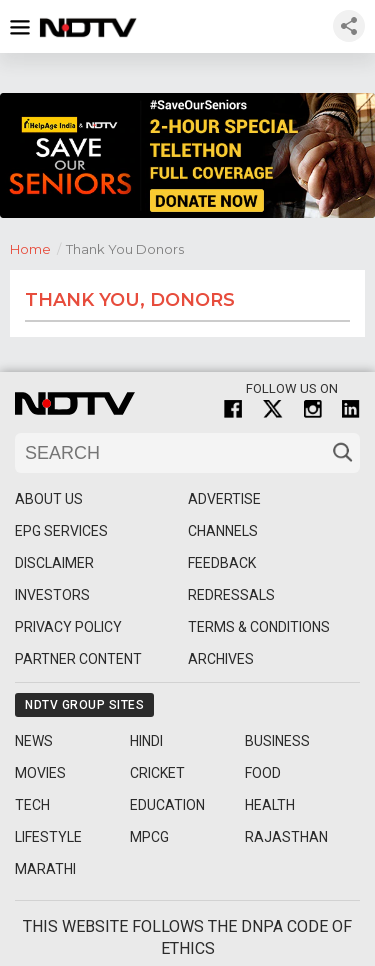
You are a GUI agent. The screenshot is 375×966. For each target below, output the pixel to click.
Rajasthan (286, 837)
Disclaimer (54, 563)
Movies (40, 773)
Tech (32, 805)
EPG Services (61, 531)
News (34, 741)
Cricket (157, 773)
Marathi (45, 869)
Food (263, 773)
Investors (52, 595)
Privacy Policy (68, 627)
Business (277, 741)
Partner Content (78, 659)
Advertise (224, 499)
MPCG (149, 837)
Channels (223, 531)
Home (38, 247)
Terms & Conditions (259, 627)
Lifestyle (48, 837)
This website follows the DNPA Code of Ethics (187, 937)
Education (167, 805)
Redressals (231, 595)
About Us (49, 499)
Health (270, 805)
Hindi (146, 741)
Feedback (222, 563)
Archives (221, 659)
